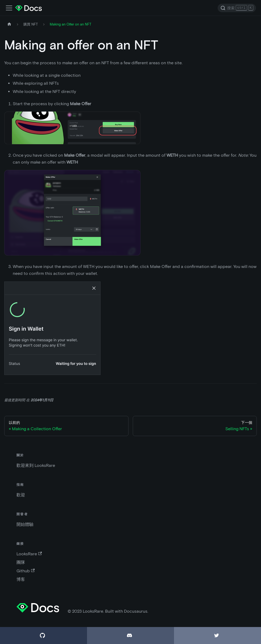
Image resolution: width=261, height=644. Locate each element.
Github (26, 571)
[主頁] (9, 24)
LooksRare (29, 554)
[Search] (237, 8)
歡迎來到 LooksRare (36, 465)
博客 (21, 579)
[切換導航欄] (9, 8)
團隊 (21, 562)
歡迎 (21, 495)
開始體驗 (25, 524)
